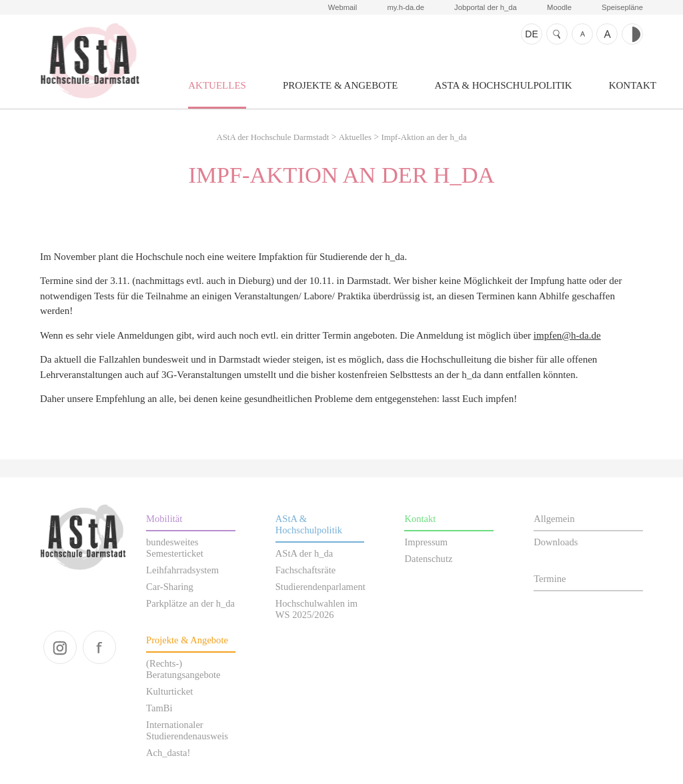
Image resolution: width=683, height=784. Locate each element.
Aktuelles (217, 85)
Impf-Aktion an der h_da (424, 137)
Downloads (556, 542)
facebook (99, 647)
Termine (550, 579)
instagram (60, 647)
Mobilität (164, 519)
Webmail (343, 7)
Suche (557, 34)
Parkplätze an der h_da (190, 603)
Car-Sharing (170, 587)
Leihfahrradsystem (182, 570)
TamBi (159, 708)
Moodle (559, 7)
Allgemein (554, 519)
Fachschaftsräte (305, 570)
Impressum (426, 542)
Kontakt (633, 85)
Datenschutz (428, 559)
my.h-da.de (405, 7)
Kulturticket (169, 691)
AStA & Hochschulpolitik (503, 85)
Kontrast (632, 34)
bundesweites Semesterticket (175, 548)
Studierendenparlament (320, 587)
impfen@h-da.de (567, 335)
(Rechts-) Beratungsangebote (183, 669)
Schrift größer (607, 34)
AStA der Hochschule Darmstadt (90, 61)
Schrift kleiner (582, 34)
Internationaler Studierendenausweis (187, 730)
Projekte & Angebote (340, 85)
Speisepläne (622, 7)
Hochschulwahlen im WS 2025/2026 (316, 609)
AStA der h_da (304, 553)
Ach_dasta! (168, 753)
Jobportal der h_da (486, 7)
